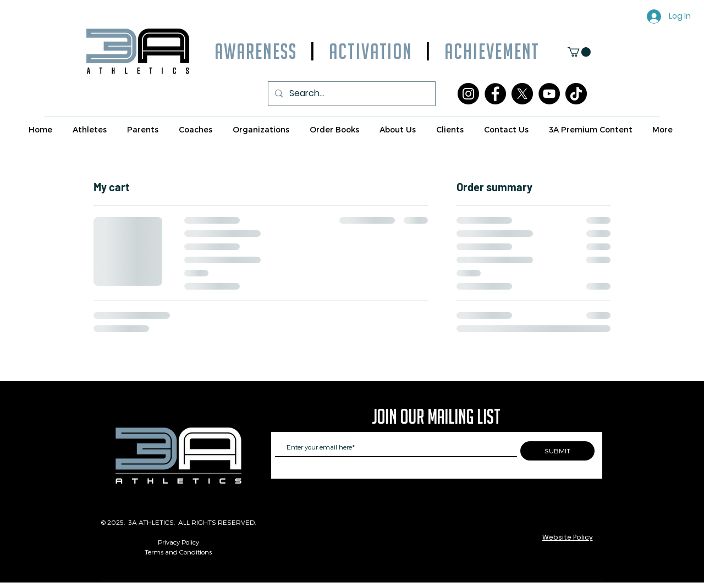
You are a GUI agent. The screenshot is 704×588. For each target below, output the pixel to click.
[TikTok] (576, 94)
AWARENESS (256, 51)
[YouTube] (549, 94)
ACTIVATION (371, 51)
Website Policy (568, 537)
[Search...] (351, 94)
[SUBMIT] (557, 451)
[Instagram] (468, 94)
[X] (522, 94)
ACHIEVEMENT (485, 51)
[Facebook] (495, 94)
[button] (579, 52)
